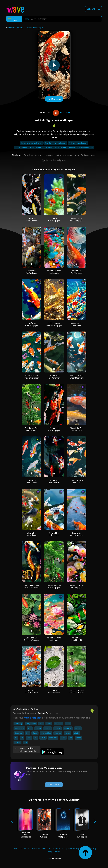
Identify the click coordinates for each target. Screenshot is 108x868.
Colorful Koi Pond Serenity (31, 482)
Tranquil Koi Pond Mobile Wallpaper (31, 586)
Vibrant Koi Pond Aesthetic (54, 482)
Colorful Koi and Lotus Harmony (31, 691)
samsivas (61, 113)
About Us (25, 848)
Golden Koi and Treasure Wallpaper (54, 324)
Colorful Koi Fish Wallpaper (31, 219)
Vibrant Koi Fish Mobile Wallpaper (31, 377)
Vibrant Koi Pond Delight (77, 639)
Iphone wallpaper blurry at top (81, 147)
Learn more (54, 785)
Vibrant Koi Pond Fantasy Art (54, 272)
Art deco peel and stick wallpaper (28, 147)
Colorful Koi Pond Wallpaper (31, 324)
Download (54, 99)
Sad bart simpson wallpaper (55, 147)
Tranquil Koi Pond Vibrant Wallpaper (77, 691)
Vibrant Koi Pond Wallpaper (54, 691)
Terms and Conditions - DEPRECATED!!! (48, 848)
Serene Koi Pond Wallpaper (77, 534)
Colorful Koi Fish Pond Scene (77, 482)
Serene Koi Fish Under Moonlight (77, 377)
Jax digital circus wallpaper (31, 143)
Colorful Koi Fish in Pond (54, 534)
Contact (15, 848)
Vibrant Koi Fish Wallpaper (54, 219)
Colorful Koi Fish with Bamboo (31, 429)
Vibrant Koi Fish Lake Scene (77, 324)
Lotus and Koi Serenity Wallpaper (31, 639)
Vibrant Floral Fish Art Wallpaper (77, 586)
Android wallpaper (32, 718)
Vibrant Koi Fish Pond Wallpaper (77, 219)
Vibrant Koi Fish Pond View (54, 377)
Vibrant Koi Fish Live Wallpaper (77, 429)
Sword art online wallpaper (55, 143)
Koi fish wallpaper (35, 28)
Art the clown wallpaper (78, 143)
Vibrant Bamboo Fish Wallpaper (54, 586)
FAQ (50, 851)
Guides (57, 851)
